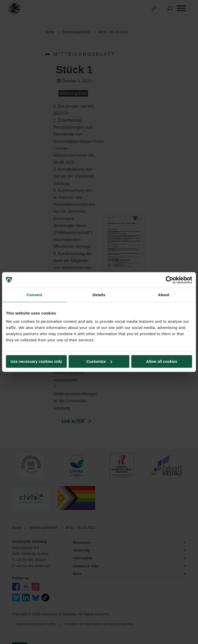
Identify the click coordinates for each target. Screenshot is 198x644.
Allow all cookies (162, 361)
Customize (99, 361)
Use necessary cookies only (36, 361)
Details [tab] (99, 295)
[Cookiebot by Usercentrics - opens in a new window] (170, 280)
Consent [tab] (34, 295)
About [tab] (164, 295)
